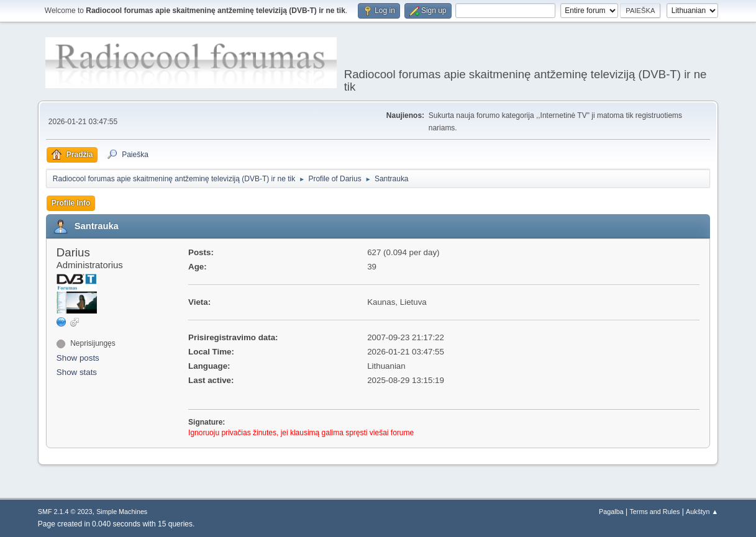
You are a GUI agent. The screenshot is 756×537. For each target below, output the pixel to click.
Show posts (78, 358)
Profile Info (71, 203)
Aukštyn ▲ (702, 512)
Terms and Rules (654, 512)
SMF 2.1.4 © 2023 (65, 512)
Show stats (77, 372)
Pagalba (611, 512)
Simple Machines (122, 512)
